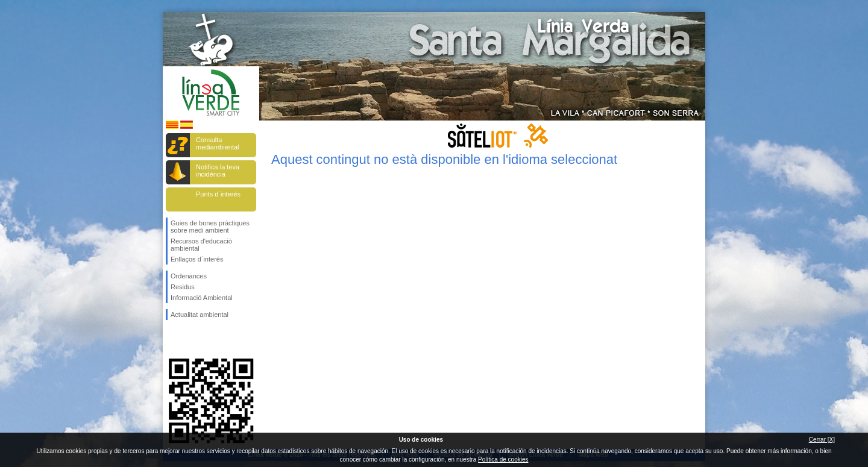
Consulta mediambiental (218, 143)
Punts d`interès (218, 194)
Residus (183, 287)
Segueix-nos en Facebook (173, 339)
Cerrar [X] (822, 440)
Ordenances (189, 276)
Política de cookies (503, 459)
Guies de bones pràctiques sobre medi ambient (210, 227)
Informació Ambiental (202, 298)
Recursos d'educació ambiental (201, 245)
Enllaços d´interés (197, 259)
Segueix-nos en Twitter (193, 339)
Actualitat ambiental (200, 315)
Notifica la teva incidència (218, 171)
